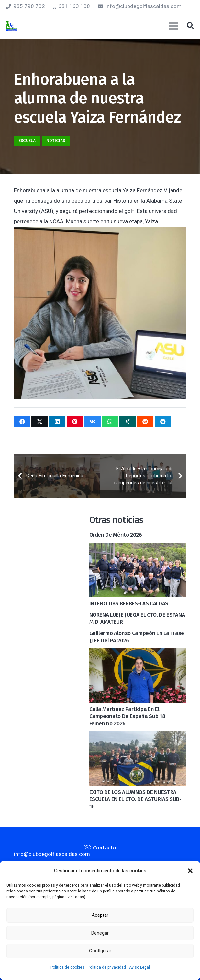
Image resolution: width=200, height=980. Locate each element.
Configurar (100, 951)
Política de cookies (67, 967)
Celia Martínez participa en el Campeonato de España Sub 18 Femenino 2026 (127, 716)
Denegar (100, 933)
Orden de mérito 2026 (116, 535)
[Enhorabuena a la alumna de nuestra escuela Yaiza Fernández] (100, 232)
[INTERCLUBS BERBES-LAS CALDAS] (138, 548)
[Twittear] (40, 422)
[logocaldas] (11, 26)
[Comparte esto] (22, 422)
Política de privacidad (107, 967)
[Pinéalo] (75, 422)
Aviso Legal (139, 967)
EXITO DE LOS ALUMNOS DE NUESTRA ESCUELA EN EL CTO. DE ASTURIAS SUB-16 (135, 799)
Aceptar (100, 915)
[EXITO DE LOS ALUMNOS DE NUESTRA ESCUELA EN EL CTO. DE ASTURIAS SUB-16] (138, 737)
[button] (190, 871)
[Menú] (173, 26)
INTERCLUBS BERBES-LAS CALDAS (129, 603)
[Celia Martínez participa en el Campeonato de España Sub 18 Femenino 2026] (138, 654)
